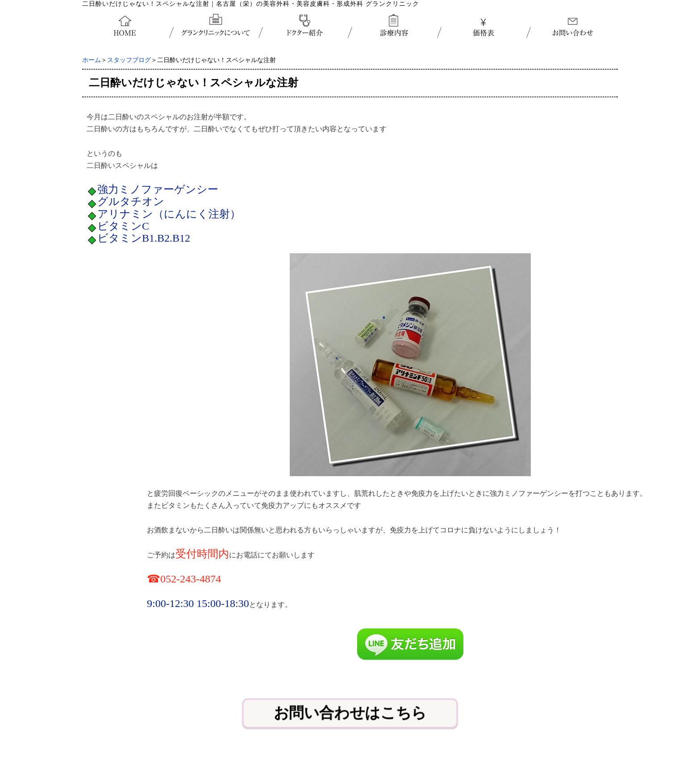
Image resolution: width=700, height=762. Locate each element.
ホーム (92, 60)
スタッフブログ (129, 60)
